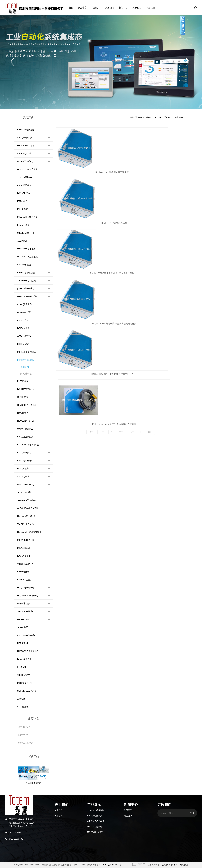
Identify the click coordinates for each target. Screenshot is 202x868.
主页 (140, 117)
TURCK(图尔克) (25, 177)
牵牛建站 (162, 865)
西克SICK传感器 (33, 783)
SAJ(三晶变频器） (26, 437)
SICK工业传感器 (26, 743)
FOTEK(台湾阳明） (163, 117)
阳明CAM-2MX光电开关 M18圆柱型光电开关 (121, 223)
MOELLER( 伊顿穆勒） (28, 352)
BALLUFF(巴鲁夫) (26, 389)
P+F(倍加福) (23, 381)
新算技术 (21, 699)
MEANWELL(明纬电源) (28, 217)
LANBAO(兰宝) (24, 580)
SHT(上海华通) (24, 492)
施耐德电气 (23, 735)
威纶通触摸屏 (24, 727)
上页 (102, 231)
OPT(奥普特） (24, 707)
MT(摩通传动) (24, 603)
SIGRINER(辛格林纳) (27, 500)
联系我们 (150, 8)
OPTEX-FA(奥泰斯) (26, 635)
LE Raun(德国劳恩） (27, 273)
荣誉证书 (96, 8)
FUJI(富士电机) (24, 453)
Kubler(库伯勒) (24, 185)
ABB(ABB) (22, 241)
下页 (121, 231)
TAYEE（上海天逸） (27, 524)
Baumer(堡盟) (24, 548)
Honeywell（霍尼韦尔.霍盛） (30, 532)
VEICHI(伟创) (23, 476)
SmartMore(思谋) (25, 611)
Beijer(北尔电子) (25, 683)
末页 (132, 231)
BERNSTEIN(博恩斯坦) (28, 169)
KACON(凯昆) (24, 556)
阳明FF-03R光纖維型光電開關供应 (77, 172)
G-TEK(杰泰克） (25, 397)
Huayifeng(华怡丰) (26, 588)
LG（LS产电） (24, 320)
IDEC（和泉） (24, 344)
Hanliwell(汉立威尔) (26, 516)
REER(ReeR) (23, 643)
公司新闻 (128, 810)
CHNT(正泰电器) (25, 304)
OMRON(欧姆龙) (25, 153)
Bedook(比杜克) (25, 461)
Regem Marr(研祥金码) (28, 596)
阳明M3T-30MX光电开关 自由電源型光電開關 (164, 223)
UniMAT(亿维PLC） (26, 429)
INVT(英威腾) (23, 469)
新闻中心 (123, 8)
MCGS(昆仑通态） (26, 161)
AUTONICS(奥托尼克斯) (28, 508)
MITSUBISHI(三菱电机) (28, 257)
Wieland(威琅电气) (26, 564)
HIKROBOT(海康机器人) (28, 651)
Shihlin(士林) (23, 572)
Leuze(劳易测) (24, 225)
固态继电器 (26, 374)
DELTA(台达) (23, 328)
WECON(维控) (24, 675)
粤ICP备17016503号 (112, 865)
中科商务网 (172, 865)
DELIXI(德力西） (25, 312)
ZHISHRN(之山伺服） (27, 281)
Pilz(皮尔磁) (23, 209)
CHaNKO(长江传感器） (28, 405)
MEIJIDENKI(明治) (26, 484)
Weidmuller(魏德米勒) (27, 296)
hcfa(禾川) (22, 667)
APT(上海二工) (24, 336)
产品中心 (82, 8)
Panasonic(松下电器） (27, 249)
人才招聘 (110, 8)
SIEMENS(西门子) (26, 233)
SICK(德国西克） (25, 138)
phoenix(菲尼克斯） (26, 288)
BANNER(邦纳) (24, 193)
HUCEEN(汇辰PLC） (27, 421)
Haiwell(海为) (23, 413)
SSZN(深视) (23, 627)
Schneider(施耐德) (26, 130)
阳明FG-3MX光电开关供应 (120, 172)
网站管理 (184, 865)
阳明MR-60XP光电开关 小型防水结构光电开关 (78, 223)
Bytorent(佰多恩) (25, 659)
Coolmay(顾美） (25, 265)
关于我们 (137, 8)
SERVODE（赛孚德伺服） (29, 445)
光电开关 (179, 117)
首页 (71, 8)
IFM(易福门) (23, 201)
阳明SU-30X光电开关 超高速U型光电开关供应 (164, 172)
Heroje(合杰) (23, 619)
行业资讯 (128, 816)
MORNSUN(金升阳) (26, 540)
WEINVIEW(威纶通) (26, 146)
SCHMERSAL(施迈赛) (27, 691)
